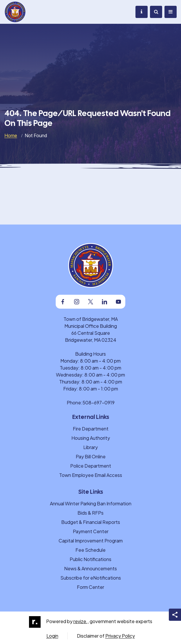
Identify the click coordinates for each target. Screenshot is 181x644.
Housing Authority (91, 438)
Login (52, 636)
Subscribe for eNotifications (91, 578)
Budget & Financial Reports (91, 522)
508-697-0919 (98, 402)
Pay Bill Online (91, 456)
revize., (81, 621)
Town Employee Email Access (91, 475)
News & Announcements (91, 568)
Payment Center (91, 531)
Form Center (91, 587)
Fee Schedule (91, 550)
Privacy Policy (120, 636)
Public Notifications (91, 559)
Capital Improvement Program (91, 541)
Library (91, 447)
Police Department (91, 466)
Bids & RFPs (91, 513)
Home (11, 135)
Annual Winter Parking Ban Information (91, 503)
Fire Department (91, 429)
